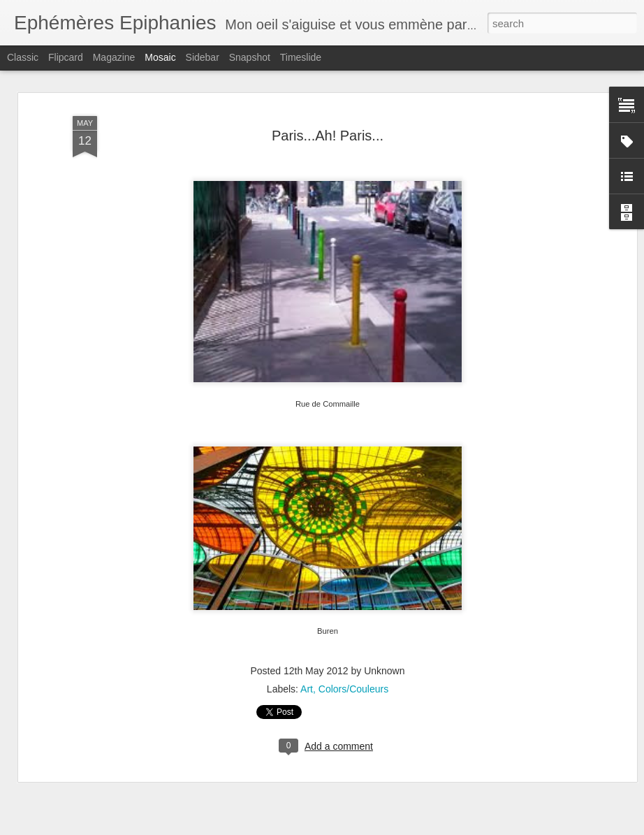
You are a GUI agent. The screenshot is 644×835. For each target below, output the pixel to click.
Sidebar (203, 57)
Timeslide (301, 57)
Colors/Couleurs (353, 689)
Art (307, 689)
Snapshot (250, 57)
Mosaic (160, 57)
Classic (23, 57)
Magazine (114, 57)
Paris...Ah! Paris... (328, 135)
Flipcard (66, 57)
